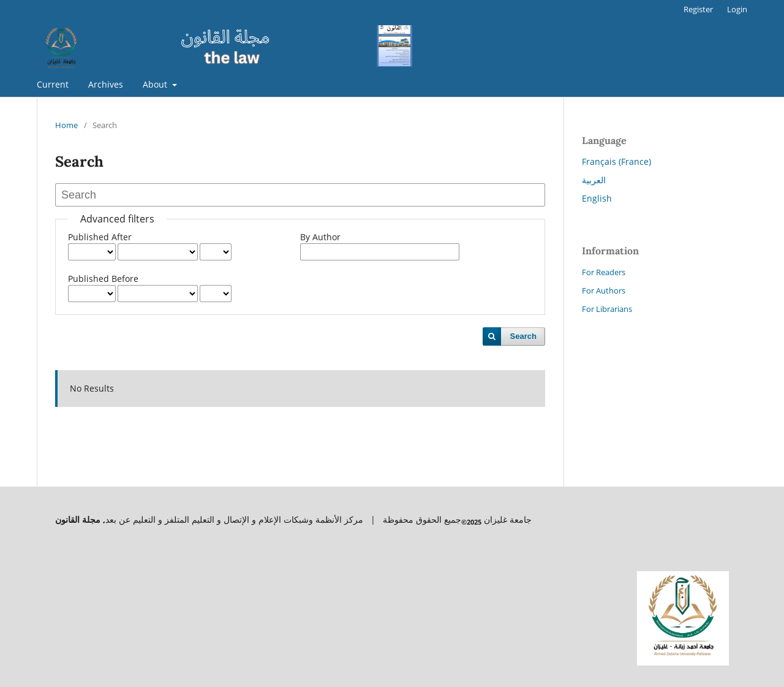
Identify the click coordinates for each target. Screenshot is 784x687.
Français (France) (616, 161)
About (156, 84)
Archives (106, 84)
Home (66, 125)
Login (737, 9)
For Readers (604, 272)
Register (698, 9)
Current (53, 84)
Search (523, 336)
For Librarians (607, 309)
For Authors (604, 290)
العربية (594, 180)
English (597, 198)
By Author (320, 237)
